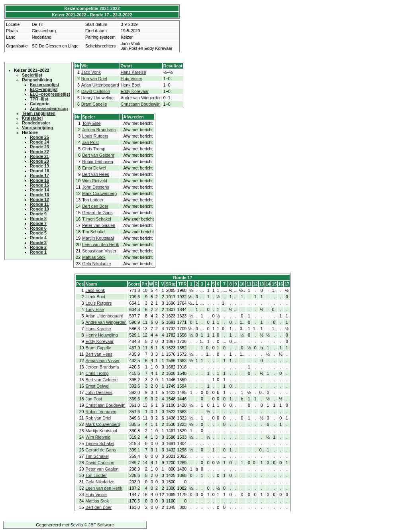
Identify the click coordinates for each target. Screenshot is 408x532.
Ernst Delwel (94, 168)
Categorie (40, 104)
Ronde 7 (38, 223)
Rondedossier (36, 123)
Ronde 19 (39, 166)
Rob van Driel (94, 79)
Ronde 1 (38, 252)
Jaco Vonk (91, 72)
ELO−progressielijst (50, 94)
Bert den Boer (95, 206)
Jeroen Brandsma (99, 130)
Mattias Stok (94, 257)
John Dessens (96, 187)
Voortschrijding (37, 128)
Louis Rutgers (95, 136)
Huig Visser (131, 79)
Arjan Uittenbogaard (100, 85)
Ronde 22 (39, 152)
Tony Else (91, 123)
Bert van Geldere (98, 155)
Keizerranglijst (44, 85)
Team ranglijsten (39, 113)
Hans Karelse (133, 72)
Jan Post (90, 142)
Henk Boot (131, 85)
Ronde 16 (39, 180)
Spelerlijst (32, 75)
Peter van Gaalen (99, 225)
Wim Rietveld (95, 181)
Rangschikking (37, 80)
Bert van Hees (96, 174)
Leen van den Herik (100, 244)
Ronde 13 (39, 195)
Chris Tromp (94, 149)
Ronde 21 (39, 156)
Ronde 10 (39, 209)
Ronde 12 (39, 199)
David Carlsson (96, 91)
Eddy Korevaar (135, 91)
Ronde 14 (39, 190)
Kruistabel (32, 118)
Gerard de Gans (97, 213)
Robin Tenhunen (97, 162)
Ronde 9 (38, 214)
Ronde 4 (38, 238)
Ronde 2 (38, 247)
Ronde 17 (39, 175)
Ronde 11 (39, 204)
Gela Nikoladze (96, 264)
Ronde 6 (38, 228)
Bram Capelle (94, 104)
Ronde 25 (39, 137)
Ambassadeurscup (49, 108)
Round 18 (40, 171)
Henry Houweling (97, 98)
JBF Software (101, 525)
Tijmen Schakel (96, 219)
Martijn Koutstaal (98, 238)
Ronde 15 (39, 185)
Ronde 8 (38, 219)
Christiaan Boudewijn (141, 104)
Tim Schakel (94, 232)
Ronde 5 (38, 233)
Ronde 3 (38, 242)
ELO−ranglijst (44, 89)
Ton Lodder (93, 200)
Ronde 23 (39, 147)
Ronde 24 (39, 142)
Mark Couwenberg (99, 193)
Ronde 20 (39, 161)
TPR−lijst (39, 99)
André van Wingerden (141, 98)
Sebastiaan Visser (99, 251)
